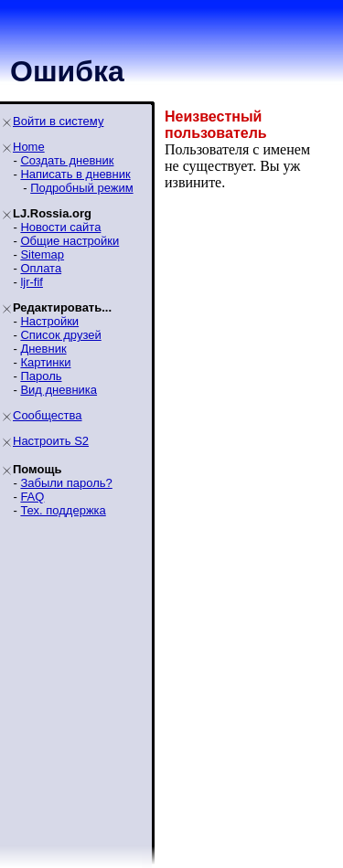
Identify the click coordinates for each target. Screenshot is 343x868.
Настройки (49, 321)
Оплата (41, 268)
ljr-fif (32, 282)
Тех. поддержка (63, 510)
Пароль (41, 376)
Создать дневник (67, 160)
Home (29, 147)
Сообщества (48, 415)
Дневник (43, 349)
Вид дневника (59, 390)
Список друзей (60, 335)
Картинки (45, 362)
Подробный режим (81, 188)
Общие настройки (70, 241)
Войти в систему (58, 121)
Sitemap (42, 254)
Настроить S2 (51, 441)
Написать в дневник (75, 174)
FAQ (32, 497)
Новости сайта (60, 227)
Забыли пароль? (66, 483)
